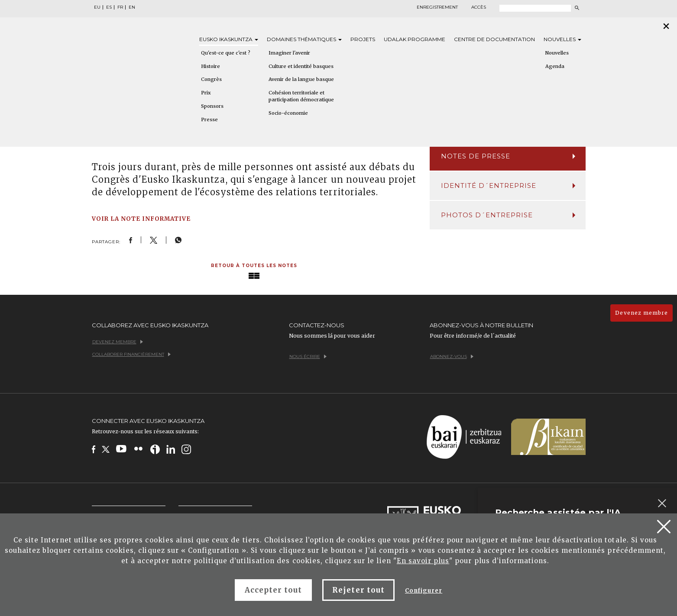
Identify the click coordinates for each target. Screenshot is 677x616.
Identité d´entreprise (508, 185)
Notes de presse (508, 156)
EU (97, 7)
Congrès (211, 79)
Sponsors (212, 106)
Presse (209, 119)
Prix (206, 93)
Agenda (555, 66)
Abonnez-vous (452, 356)
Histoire (211, 66)
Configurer (424, 591)
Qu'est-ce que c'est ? (226, 53)
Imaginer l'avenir (289, 53)
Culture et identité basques (301, 66)
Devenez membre (641, 313)
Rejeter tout (358, 590)
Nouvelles (562, 39)
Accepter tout (274, 590)
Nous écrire (308, 356)
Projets (363, 39)
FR (120, 7)
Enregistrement (437, 7)
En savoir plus (423, 561)
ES (109, 7)
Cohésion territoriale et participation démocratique (301, 96)
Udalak (415, 39)
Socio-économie (288, 113)
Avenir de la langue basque (301, 79)
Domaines (304, 39)
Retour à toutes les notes (254, 266)
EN (132, 7)
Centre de (494, 39)
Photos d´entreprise (508, 215)
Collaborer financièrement (131, 354)
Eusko (229, 39)
